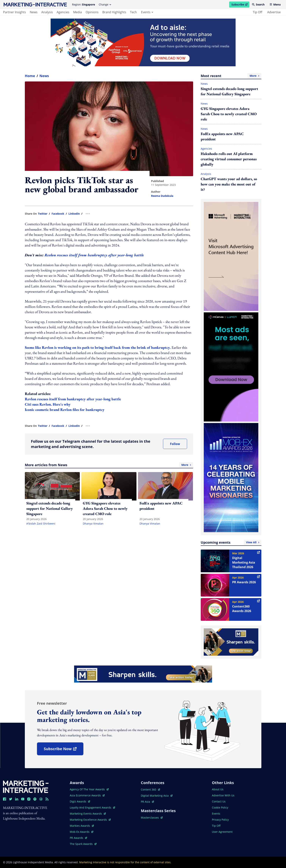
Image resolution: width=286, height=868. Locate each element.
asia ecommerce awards (87, 795)
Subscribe (240, 5)
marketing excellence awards (90, 820)
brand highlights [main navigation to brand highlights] (114, 12)
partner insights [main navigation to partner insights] (14, 12)
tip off (258, 12)
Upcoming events (231, 542)
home (30, 76)
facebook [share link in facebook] (58, 214)
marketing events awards (88, 814)
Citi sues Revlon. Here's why (48, 404)
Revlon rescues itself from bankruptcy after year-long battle (94, 255)
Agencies (206, 149)
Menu (275, 4)
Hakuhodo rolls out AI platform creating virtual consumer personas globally (229, 159)
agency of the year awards (89, 789)
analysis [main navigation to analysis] (47, 12)
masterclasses (152, 818)
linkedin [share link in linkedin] (74, 214)
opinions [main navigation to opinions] (92, 12)
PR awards (78, 838)
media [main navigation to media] (78, 12)
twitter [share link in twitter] (43, 214)
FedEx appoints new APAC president (222, 136)
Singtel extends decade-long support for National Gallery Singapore (229, 91)
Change (105, 4)
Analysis (206, 174)
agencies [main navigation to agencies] (63, 12)
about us (218, 789)
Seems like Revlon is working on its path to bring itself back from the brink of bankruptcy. (98, 347)
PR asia (147, 802)
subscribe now (63, 750)
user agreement (222, 832)
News (44, 76)
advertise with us (223, 795)
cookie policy (220, 807)
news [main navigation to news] (34, 12)
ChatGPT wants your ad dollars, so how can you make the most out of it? (229, 184)
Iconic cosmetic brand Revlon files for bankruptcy (65, 410)
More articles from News (109, 465)
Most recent (231, 76)
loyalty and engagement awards (92, 807)
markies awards (82, 826)
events (147, 12)
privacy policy (220, 820)
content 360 (150, 789)
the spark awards (83, 844)
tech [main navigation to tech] (133, 12)
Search (258, 4)
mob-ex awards (81, 832)
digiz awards (80, 801)
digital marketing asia (157, 796)
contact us (219, 801)
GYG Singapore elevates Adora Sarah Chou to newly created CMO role (229, 114)
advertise (274, 12)
